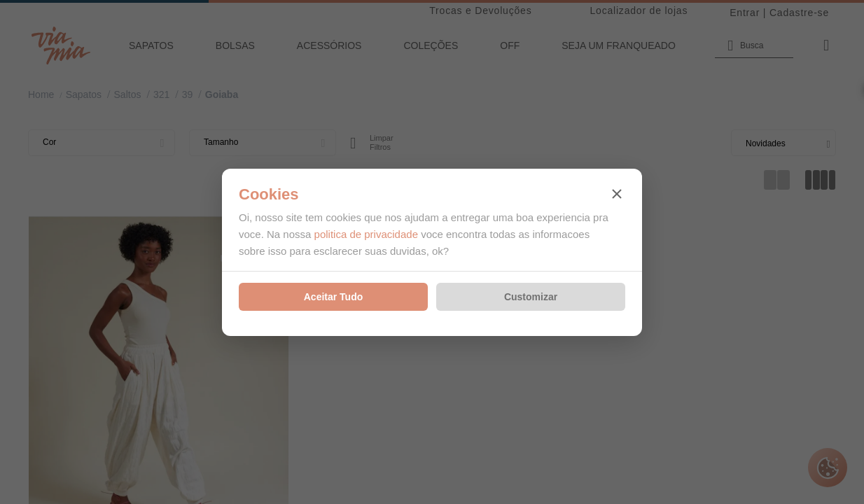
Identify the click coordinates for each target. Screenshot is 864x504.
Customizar (531, 297)
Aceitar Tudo (334, 297)
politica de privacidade (366, 234)
